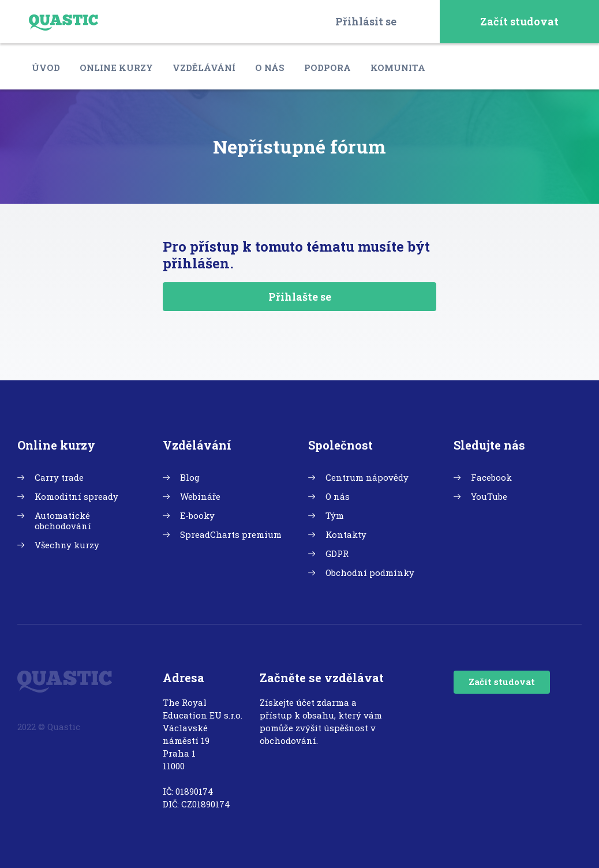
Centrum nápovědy (367, 477)
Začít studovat (519, 21)
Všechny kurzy (67, 545)
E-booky (197, 515)
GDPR (337, 553)
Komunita (398, 68)
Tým (335, 515)
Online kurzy (116, 68)
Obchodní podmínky (370, 573)
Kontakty (346, 534)
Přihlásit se (366, 21)
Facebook (491, 477)
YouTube (489, 496)
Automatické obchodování (63, 521)
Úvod (46, 68)
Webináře (200, 496)
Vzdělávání (204, 68)
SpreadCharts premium (231, 534)
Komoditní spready (76, 496)
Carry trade (59, 477)
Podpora (327, 68)
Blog (190, 477)
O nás (270, 68)
